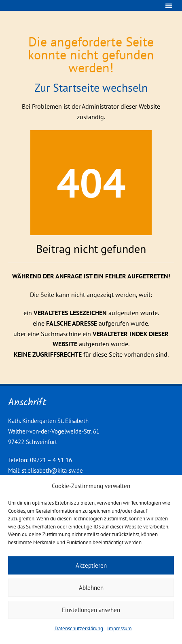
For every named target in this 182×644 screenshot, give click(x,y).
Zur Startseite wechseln (91, 87)
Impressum (120, 628)
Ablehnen (91, 588)
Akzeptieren (91, 565)
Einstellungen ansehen (91, 610)
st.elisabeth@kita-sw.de (52, 470)
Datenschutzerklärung (79, 628)
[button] (168, 5)
